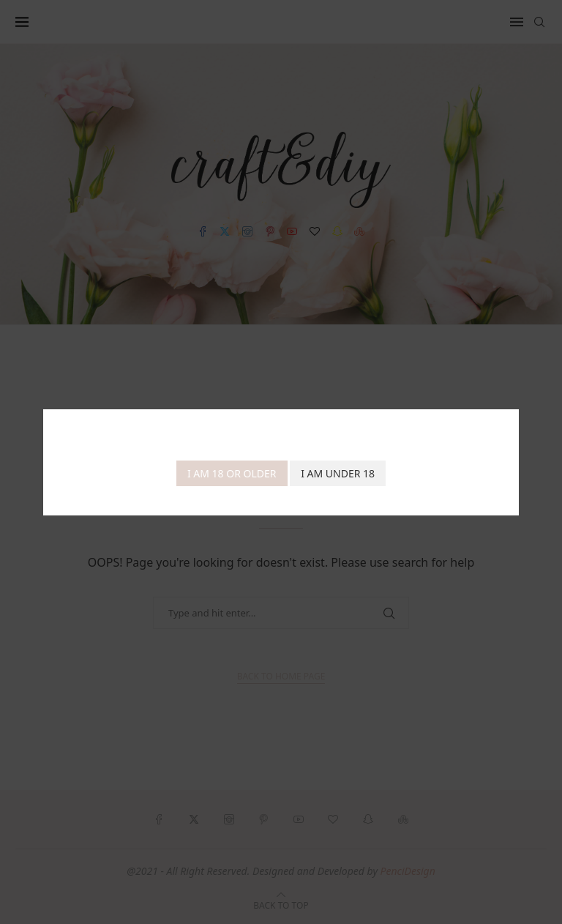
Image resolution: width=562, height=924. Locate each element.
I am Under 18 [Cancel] (338, 473)
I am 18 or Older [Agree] (232, 473)
